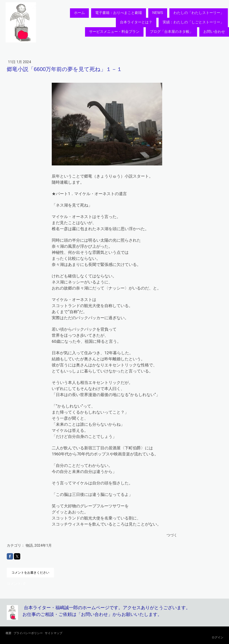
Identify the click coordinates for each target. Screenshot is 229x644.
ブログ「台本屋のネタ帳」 (171, 32)
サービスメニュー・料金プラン (114, 32)
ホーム (79, 13)
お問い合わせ (214, 32)
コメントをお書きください (30, 573)
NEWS (158, 13)
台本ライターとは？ (136, 22)
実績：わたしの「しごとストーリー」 (193, 22)
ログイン (218, 637)
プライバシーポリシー (28, 633)
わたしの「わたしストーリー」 (199, 13)
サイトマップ (54, 633)
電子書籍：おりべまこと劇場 (119, 13)
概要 (9, 633)
